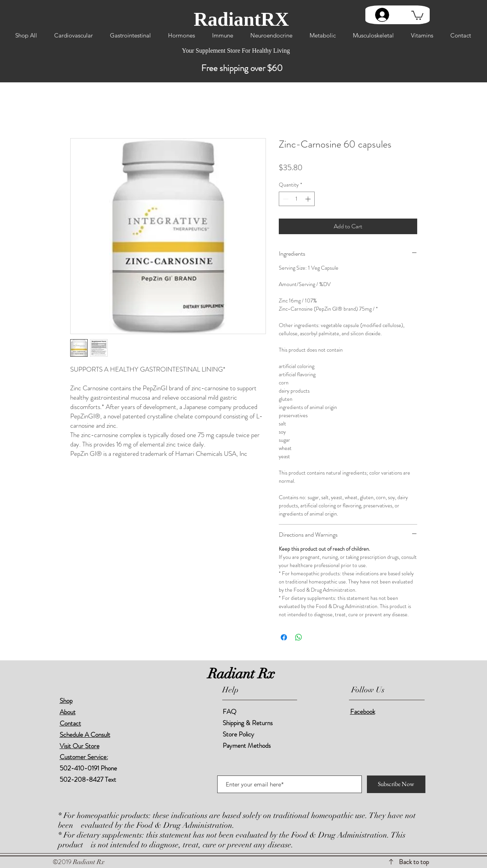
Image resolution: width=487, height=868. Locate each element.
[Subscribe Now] (396, 784)
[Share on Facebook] (284, 637)
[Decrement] (285, 199)
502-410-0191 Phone (88, 768)
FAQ (229, 711)
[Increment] (309, 199)
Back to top (414, 862)
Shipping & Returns (248, 723)
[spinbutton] (297, 199)
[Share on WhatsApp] (299, 637)
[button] (417, 15)
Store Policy (238, 734)
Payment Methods (247, 745)
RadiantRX (241, 19)
